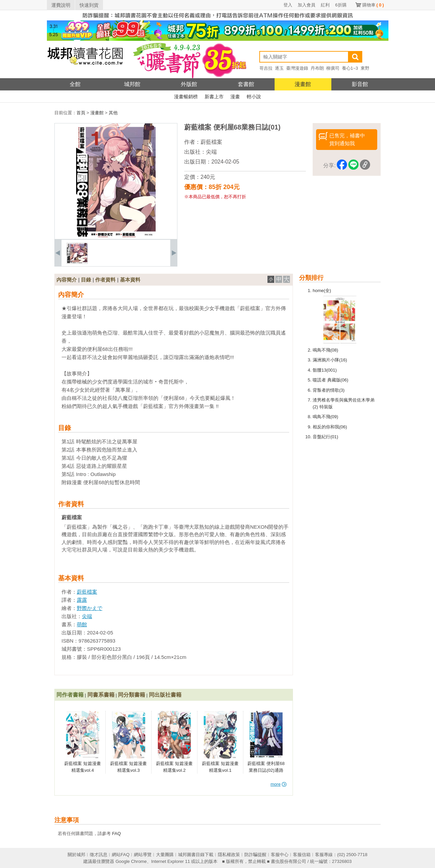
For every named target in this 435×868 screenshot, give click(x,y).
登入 (288, 5)
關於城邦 (76, 855)
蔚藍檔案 (211, 142)
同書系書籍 (101, 695)
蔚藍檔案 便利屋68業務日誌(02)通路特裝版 (266, 770)
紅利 (325, 5)
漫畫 (235, 97)
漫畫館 (303, 84)
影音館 (360, 84)
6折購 (341, 5)
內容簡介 (67, 280)
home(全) (322, 291)
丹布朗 (317, 68)
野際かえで (90, 608)
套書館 (246, 84)
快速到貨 (89, 5)
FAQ (117, 833)
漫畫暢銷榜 (186, 97)
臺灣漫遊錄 (297, 68)
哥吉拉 (266, 68)
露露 (82, 600)
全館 (75, 84)
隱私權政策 (229, 855)
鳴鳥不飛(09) (325, 417)
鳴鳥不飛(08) (325, 350)
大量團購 (165, 855)
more (279, 784)
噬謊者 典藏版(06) (330, 380)
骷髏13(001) (325, 370)
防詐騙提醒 (255, 855)
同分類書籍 (132, 695)
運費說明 (61, 5)
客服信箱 (302, 855)
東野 (365, 68)
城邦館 (132, 84)
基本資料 (130, 280)
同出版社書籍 (165, 695)
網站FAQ (121, 855)
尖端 (211, 152)
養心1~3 (350, 68)
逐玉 (279, 68)
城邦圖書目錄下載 (196, 855)
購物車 (373, 5)
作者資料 (105, 280)
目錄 (86, 280)
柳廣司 (333, 68)
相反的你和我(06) (330, 427)
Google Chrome (131, 861)
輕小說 (254, 97)
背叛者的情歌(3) (329, 390)
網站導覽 (143, 855)
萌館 (82, 624)
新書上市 (214, 97)
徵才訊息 (99, 855)
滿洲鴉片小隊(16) (330, 360)
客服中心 (280, 855)
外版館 (189, 84)
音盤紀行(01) (325, 437)
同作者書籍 (70, 695)
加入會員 (307, 5)
